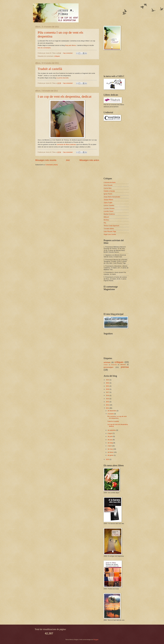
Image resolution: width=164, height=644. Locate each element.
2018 (108, 389)
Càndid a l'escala (109, 191)
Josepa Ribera (108, 200)
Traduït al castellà (50, 69)
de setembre (112, 430)
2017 (108, 392)
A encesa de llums (110, 182)
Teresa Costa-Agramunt (111, 226)
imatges (106, 365)
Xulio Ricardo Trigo (110, 231)
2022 (108, 383)
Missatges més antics (89, 160)
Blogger (96, 640)
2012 (108, 405)
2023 (108, 380)
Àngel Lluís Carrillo (110, 234)
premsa (125, 367)
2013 (108, 402)
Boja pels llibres (70, 45)
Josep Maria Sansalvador (112, 197)
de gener (111, 455)
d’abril (110, 446)
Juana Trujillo (108, 203)
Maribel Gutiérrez (109, 214)
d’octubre (111, 414)
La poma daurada (62, 78)
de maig (110, 443)
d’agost (110, 433)
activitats (107, 362)
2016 (108, 395)
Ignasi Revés (108, 194)
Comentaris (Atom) (51, 165)
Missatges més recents (46, 160)
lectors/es (114, 365)
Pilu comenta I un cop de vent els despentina (117, 417)
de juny (110, 440)
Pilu (105, 223)
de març (110, 449)
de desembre (112, 411)
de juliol (110, 436)
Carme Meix (108, 188)
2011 (108, 408)
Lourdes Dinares (109, 208)
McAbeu (106, 220)
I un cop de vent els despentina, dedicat (65, 96)
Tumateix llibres (109, 229)
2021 (108, 386)
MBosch (106, 217)
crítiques (57, 56)
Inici (68, 160)
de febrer (111, 452)
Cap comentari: (68, 53)
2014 (108, 399)
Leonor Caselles (109, 205)
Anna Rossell (108, 185)
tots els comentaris (44, 48)
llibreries (123, 365)
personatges (108, 367)
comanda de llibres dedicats (66, 144)
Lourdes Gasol (108, 211)
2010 (108, 459)
